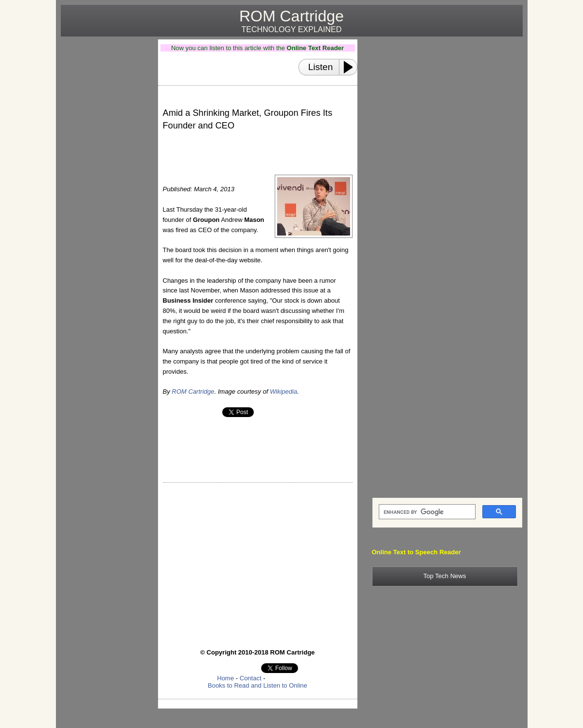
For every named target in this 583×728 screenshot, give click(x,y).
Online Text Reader (316, 48)
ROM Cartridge (193, 391)
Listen (321, 67)
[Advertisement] (106, 185)
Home (226, 678)
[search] (426, 512)
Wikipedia (283, 391)
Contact (251, 678)
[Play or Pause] (351, 67)
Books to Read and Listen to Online (257, 685)
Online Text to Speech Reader (416, 552)
